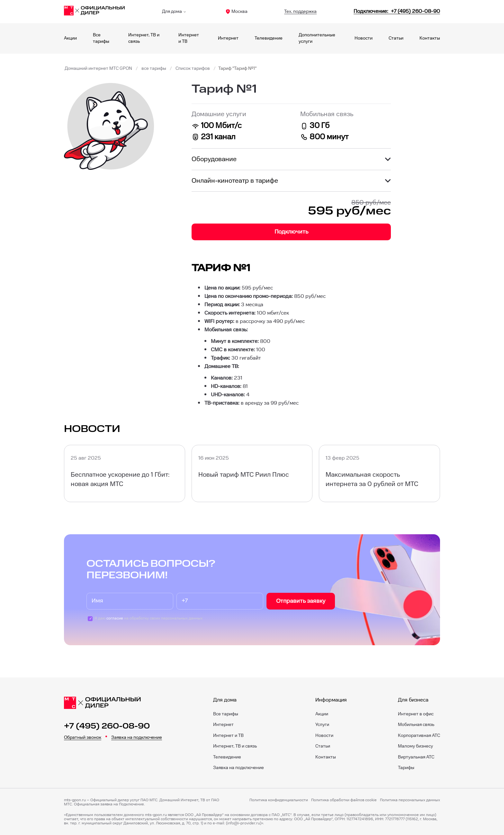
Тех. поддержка (300, 12)
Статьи (396, 38)
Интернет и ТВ (228, 736)
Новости (364, 38)
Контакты (430, 38)
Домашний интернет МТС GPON (98, 69)
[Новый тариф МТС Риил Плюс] (252, 473)
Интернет (228, 38)
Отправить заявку (301, 601)
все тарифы (154, 69)
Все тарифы (226, 714)
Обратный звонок (83, 738)
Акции (70, 38)
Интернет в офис (416, 714)
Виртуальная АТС (416, 757)
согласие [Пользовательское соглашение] (115, 618)
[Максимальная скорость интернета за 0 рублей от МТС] (379, 473)
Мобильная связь (416, 725)
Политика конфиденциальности (279, 800)
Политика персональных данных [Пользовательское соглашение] (410, 800)
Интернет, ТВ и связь (235, 746)
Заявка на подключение (137, 738)
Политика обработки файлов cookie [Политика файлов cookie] (344, 800)
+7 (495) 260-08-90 (107, 726)
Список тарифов (193, 69)
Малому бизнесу (415, 746)
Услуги (322, 725)
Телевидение (269, 38)
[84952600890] (397, 11)
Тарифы (406, 768)
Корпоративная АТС (419, 736)
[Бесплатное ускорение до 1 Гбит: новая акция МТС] (125, 473)
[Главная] (94, 12)
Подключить (291, 232)
